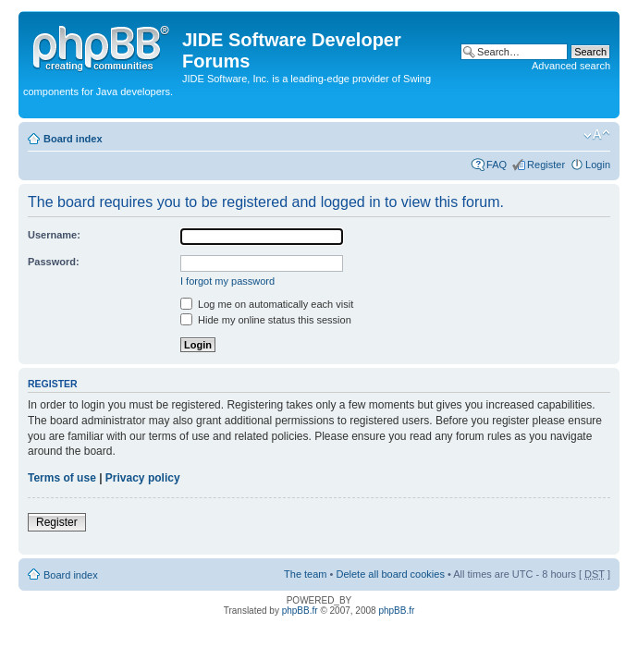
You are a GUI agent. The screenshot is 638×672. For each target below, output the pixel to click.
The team (305, 574)
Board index (73, 139)
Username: (54, 235)
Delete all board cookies (390, 574)
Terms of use (62, 478)
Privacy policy (143, 478)
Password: (54, 262)
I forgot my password (227, 281)
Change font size (597, 135)
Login (598, 165)
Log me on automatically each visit (267, 304)
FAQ (497, 165)
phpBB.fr (300, 611)
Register (546, 165)
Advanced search (571, 66)
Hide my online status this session (266, 320)
